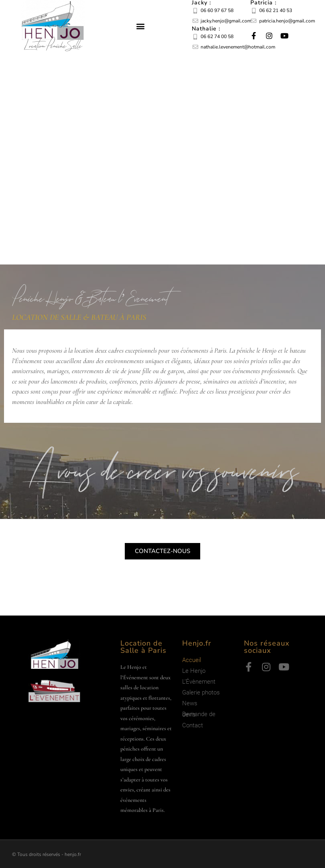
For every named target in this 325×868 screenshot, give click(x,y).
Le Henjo (194, 671)
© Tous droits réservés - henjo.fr (47, 854)
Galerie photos (201, 692)
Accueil (192, 660)
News (190, 703)
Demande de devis (199, 714)
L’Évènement (199, 682)
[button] (141, 26)
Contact (193, 725)
